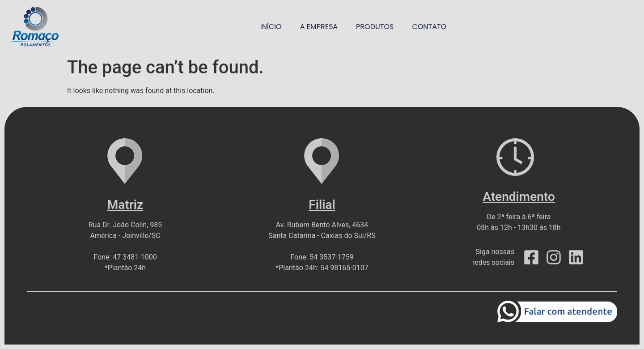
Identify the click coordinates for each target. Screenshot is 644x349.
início (271, 27)
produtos (375, 27)
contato (429, 27)
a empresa (319, 27)
